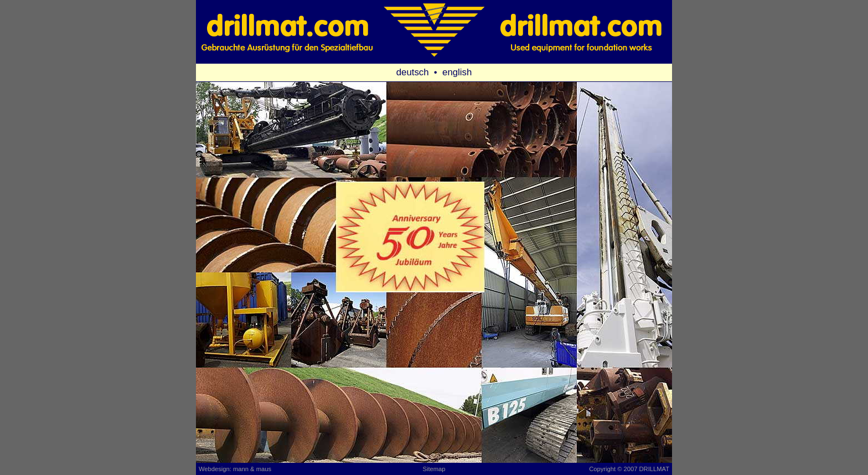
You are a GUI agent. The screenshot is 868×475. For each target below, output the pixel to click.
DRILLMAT (655, 469)
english (457, 72)
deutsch (412, 72)
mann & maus (252, 469)
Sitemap (434, 469)
